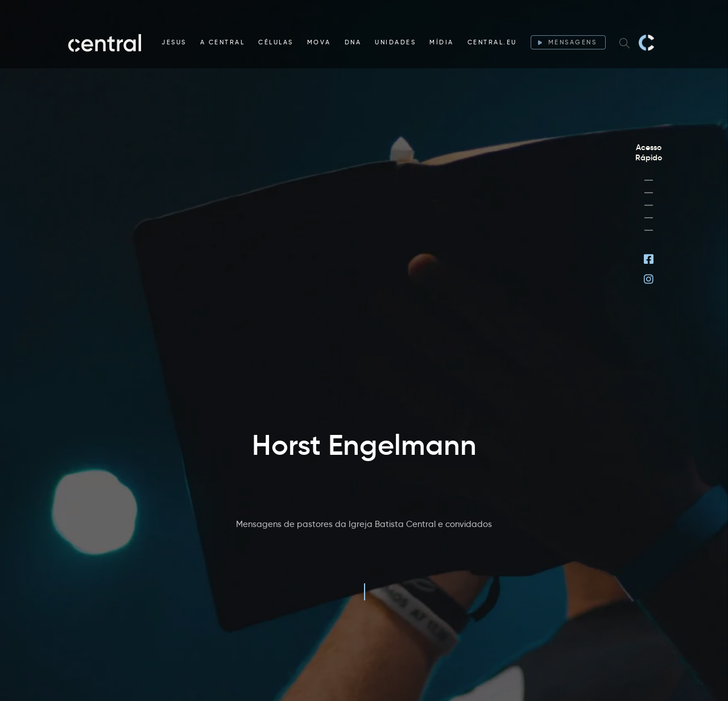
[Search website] (624, 43)
